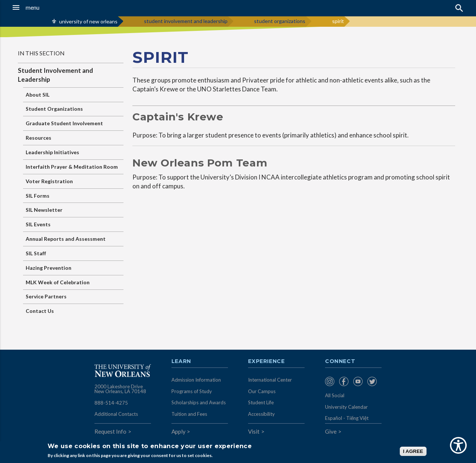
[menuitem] (330, 381)
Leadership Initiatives (52, 152)
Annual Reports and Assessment (66, 239)
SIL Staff (36, 253)
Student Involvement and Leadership (55, 75)
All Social (335, 395)
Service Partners (46, 296)
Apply (178, 431)
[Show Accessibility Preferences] (458, 445)
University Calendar (346, 407)
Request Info (110, 431)
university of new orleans (88, 21)
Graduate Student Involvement (64, 123)
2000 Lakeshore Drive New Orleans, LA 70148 (120, 389)
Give (331, 431)
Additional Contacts (116, 414)
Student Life (261, 402)
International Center (270, 380)
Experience (266, 362)
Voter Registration (49, 181)
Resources (38, 138)
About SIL (38, 95)
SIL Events (38, 224)
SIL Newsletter (44, 210)
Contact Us (40, 311)
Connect (340, 362)
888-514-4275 (111, 403)
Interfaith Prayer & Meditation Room (72, 167)
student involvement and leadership (186, 21)
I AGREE (413, 451)
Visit (254, 431)
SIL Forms (38, 196)
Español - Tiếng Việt (347, 418)
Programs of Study (192, 391)
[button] (45, 7)
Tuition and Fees (189, 414)
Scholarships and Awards (199, 402)
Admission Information (196, 380)
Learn (181, 362)
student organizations (280, 21)
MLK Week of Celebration (58, 282)
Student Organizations (54, 109)
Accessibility (261, 414)
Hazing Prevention (49, 268)
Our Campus (262, 391)
